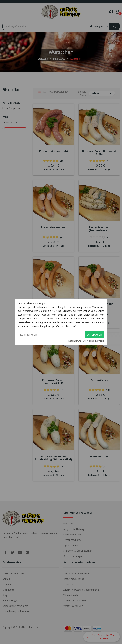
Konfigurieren (29, 335)
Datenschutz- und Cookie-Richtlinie (86, 341)
